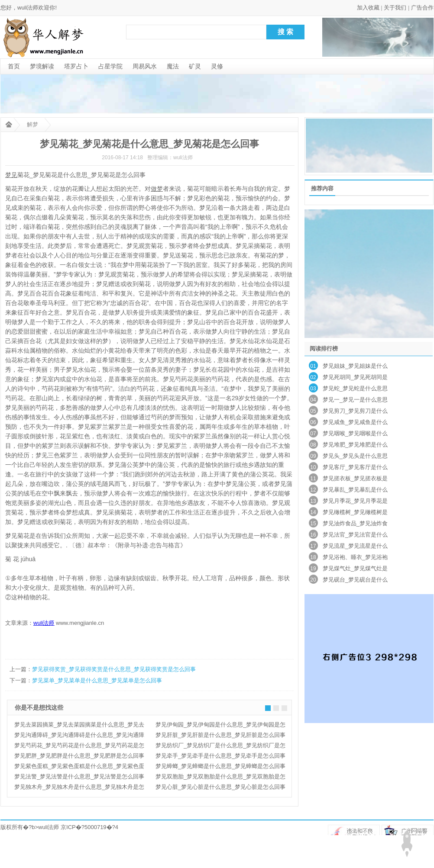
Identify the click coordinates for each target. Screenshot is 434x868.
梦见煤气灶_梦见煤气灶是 (355, 568)
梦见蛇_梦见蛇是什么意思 (355, 388)
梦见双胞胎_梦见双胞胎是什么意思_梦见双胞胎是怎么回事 (220, 778)
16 (313, 535)
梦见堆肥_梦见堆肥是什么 (355, 445)
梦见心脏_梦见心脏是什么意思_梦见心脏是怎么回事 (220, 787)
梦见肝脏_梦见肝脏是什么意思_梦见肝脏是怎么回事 (220, 735)
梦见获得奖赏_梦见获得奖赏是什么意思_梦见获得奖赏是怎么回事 (114, 669)
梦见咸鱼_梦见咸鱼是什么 (355, 422)
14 (313, 512)
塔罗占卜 (76, 66)
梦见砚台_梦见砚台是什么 (355, 580)
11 (313, 479)
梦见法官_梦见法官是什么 (355, 535)
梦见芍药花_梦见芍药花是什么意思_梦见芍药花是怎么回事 (79, 746)
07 (313, 434)
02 (313, 377)
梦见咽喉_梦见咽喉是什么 (355, 433)
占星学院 (110, 66)
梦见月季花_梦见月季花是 (355, 501)
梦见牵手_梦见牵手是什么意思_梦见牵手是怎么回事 (220, 756)
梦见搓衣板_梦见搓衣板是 (355, 478)
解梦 (32, 124)
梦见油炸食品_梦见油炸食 (355, 523)
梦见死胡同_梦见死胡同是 (355, 377)
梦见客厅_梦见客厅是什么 (355, 467)
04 (313, 400)
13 (313, 501)
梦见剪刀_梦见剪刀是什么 (355, 411)
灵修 (217, 66)
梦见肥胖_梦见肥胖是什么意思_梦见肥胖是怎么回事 (79, 756)
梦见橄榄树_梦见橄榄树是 (355, 512)
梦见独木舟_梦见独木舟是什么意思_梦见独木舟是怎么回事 (79, 788)
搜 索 (285, 32)
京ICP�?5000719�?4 (89, 827)
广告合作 (422, 8)
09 (313, 456)
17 (313, 546)
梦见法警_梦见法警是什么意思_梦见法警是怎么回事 (79, 776)
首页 (14, 66)
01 (313, 366)
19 (313, 569)
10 (313, 467)
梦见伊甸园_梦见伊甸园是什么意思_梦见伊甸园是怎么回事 (220, 726)
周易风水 (145, 66)
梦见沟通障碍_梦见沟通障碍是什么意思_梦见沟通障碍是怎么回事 (79, 736)
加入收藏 (368, 8)
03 (313, 389)
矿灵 (195, 66)
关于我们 (395, 8)
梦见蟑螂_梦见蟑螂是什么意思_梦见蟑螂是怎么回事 (220, 766)
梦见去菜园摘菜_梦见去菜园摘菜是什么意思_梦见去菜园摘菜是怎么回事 (79, 726)
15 (313, 524)
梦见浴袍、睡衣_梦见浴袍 (355, 557)
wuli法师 (49, 827)
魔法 (173, 66)
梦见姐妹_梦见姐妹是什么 (355, 366)
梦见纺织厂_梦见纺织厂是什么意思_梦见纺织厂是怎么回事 (220, 746)
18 (313, 557)
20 (313, 580)
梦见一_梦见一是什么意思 (355, 400)
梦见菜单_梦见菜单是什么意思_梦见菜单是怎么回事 (97, 680)
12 (313, 490)
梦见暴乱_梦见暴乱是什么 (355, 490)
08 (313, 445)
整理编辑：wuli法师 (170, 158)
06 (313, 422)
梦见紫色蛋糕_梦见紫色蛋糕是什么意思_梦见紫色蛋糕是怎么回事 (79, 767)
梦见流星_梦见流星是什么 (355, 546)
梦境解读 (42, 66)
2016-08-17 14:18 (122, 158)
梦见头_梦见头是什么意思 (355, 456)
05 (313, 411)
